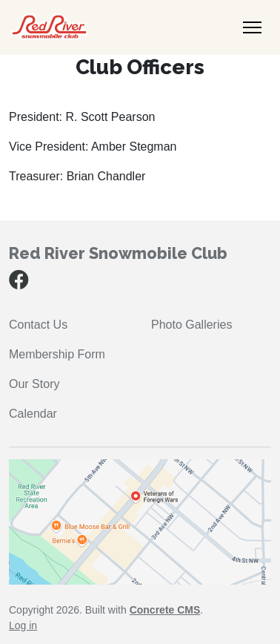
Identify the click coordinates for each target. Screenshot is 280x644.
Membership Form (57, 354)
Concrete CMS (165, 610)
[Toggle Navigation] (252, 27)
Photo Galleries (191, 325)
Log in (23, 625)
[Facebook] (19, 283)
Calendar (33, 414)
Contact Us (38, 325)
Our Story (34, 384)
